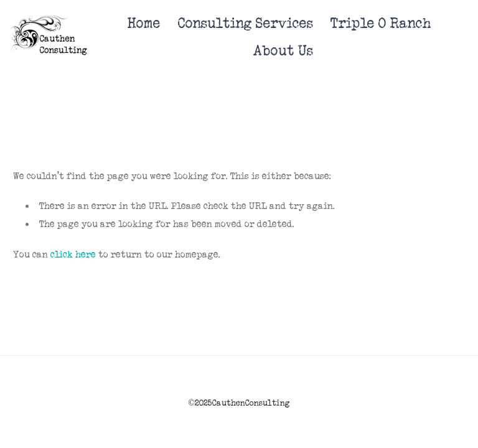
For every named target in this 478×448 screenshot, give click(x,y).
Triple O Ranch (381, 23)
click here (73, 254)
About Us (283, 51)
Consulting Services (246, 23)
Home (144, 23)
